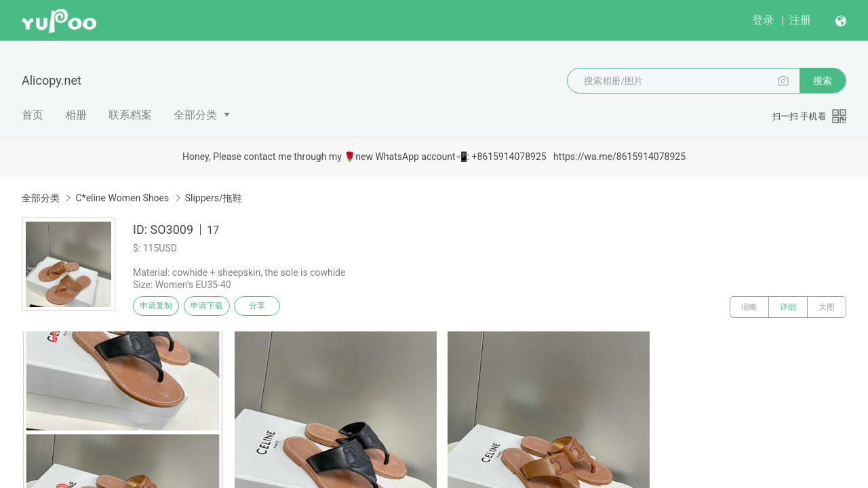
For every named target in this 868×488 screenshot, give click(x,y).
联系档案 (130, 115)
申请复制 (161, 307)
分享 (283, 307)
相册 (76, 115)
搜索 (823, 81)
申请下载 (222, 307)
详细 (788, 307)
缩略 (749, 307)
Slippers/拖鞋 (214, 198)
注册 (800, 20)
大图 (827, 307)
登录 (763, 20)
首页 (33, 115)
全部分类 (195, 115)
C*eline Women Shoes (122, 198)
